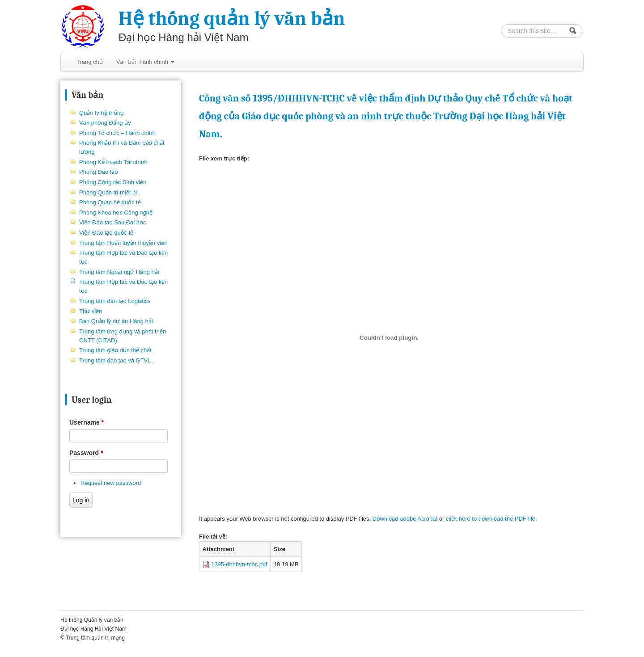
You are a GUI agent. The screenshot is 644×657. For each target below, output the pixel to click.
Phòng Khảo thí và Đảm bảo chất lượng (122, 147)
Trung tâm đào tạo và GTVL (115, 360)
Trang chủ (90, 62)
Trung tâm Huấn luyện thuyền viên (123, 243)
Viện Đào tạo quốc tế (106, 233)
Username (87, 422)
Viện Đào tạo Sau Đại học (112, 222)
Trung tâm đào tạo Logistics (115, 301)
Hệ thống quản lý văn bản (232, 19)
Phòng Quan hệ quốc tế (110, 202)
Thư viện (91, 311)
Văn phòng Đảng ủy (105, 123)
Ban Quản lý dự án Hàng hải (116, 321)
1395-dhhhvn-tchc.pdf (239, 564)
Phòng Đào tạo (99, 172)
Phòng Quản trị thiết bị (108, 192)
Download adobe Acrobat (406, 519)
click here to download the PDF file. (491, 519)
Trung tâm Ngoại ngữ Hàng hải (119, 272)
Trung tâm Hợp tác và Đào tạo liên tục (123, 257)
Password (86, 453)
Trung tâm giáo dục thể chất (115, 350)
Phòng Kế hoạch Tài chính (113, 162)
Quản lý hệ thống (101, 113)
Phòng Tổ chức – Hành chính (117, 133)
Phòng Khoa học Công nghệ (116, 213)
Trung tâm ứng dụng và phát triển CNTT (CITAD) (123, 336)
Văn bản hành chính (145, 62)
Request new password (111, 483)
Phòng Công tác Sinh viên (113, 182)
